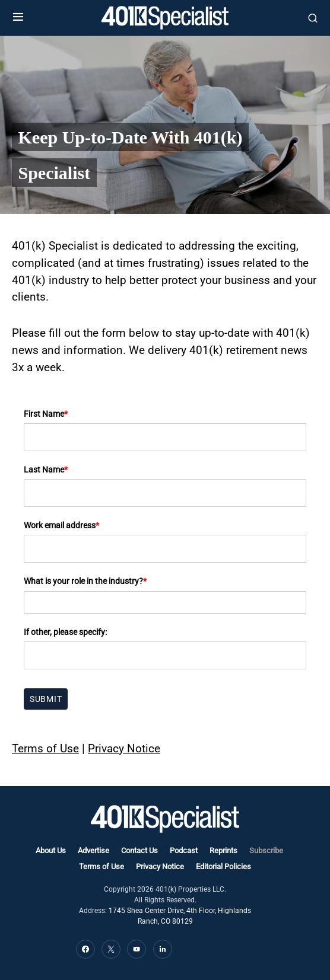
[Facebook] (85, 949)
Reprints (223, 850)
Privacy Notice (124, 748)
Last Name (46, 470)
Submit (46, 699)
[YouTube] (137, 949)
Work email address (61, 525)
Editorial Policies (223, 866)
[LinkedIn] (163, 949)
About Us (51, 850)
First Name (46, 414)
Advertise (93, 850)
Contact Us (139, 850)
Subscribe (266, 850)
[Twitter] (111, 949)
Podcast (184, 850)
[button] (18, 18)
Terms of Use (45, 748)
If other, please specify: (65, 632)
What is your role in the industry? (85, 581)
